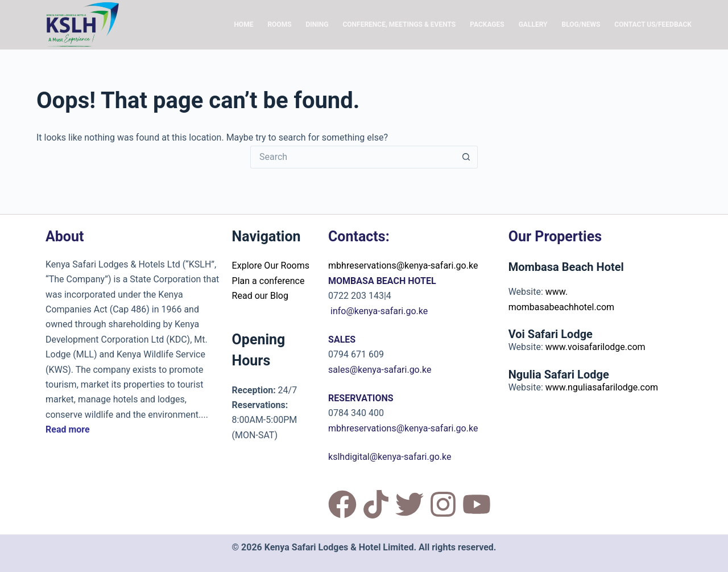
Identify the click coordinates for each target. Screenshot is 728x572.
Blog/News (581, 24)
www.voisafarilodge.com (595, 347)
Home (243, 24)
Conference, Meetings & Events (399, 24)
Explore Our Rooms (271, 266)
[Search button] (466, 157)
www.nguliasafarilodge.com (602, 387)
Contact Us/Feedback (653, 24)
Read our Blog (260, 296)
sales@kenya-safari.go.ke (380, 370)
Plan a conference (268, 281)
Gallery (533, 24)
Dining (317, 24)
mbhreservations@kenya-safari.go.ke (403, 266)
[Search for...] (353, 157)
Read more (68, 429)
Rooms (279, 24)
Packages (487, 24)
